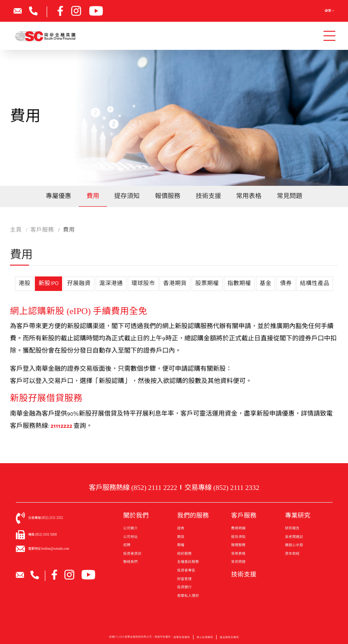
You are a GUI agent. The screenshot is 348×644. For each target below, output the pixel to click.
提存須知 (127, 196)
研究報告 (292, 528)
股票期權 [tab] (207, 283)
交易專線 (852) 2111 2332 (222, 487)
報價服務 (168, 196)
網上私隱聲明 (205, 640)
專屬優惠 (58, 196)
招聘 (127, 545)
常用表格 (249, 196)
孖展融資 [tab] (79, 283)
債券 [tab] (286, 283)
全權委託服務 (188, 562)
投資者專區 (186, 570)
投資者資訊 (132, 554)
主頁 (16, 230)
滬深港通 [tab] (111, 283)
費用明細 (238, 528)
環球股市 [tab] (143, 283)
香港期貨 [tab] (175, 283)
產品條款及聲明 (229, 640)
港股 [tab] (24, 283)
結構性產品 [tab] (315, 283)
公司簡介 (130, 528)
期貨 (181, 537)
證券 (181, 528)
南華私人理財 (188, 596)
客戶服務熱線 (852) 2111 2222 (133, 487)
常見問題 (290, 196)
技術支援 (208, 196)
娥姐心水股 (294, 545)
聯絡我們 (130, 562)
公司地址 (130, 537)
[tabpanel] (174, 369)
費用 (93, 196)
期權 (181, 545)
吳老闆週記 (294, 537)
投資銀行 (184, 587)
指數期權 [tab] (239, 283)
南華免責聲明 (182, 640)
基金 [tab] (266, 283)
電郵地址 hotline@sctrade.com (49, 549)
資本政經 (292, 554)
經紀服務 (184, 554)
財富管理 (184, 579)
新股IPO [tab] (48, 283)
